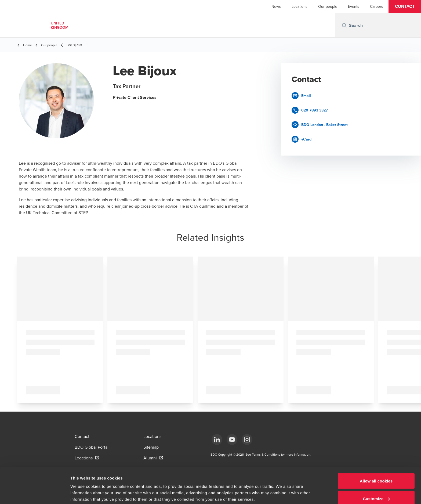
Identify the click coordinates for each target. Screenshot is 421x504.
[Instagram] (247, 440)
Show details (83, 487)
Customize (376, 472)
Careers (377, 6)
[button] (405, 6)
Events (354, 6)
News (276, 6)
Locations (300, 6)
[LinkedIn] (217, 440)
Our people (328, 6)
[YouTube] (232, 440)
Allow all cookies (376, 454)
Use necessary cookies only (376, 490)
